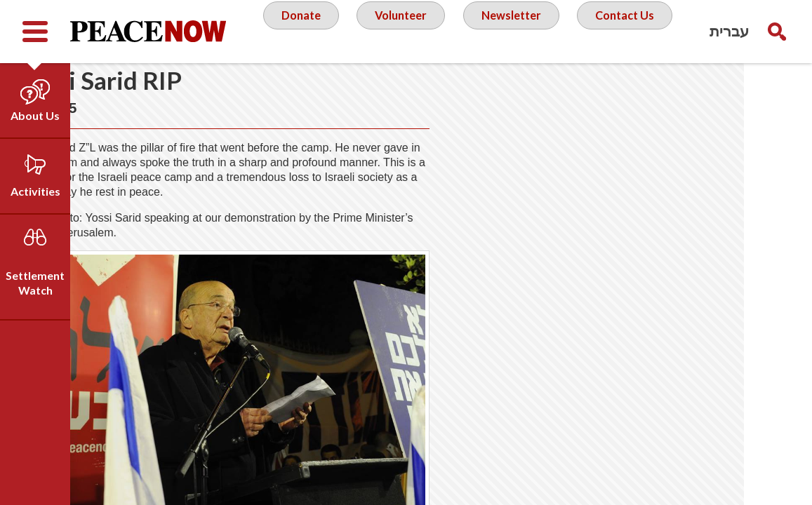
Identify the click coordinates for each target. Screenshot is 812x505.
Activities (35, 191)
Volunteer (397, 31)
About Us (35, 115)
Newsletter (513, 31)
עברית (729, 31)
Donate (292, 31)
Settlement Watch (35, 283)
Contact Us (633, 31)
